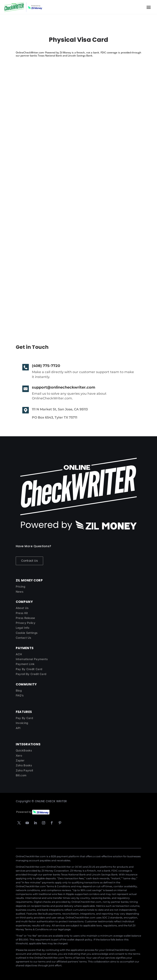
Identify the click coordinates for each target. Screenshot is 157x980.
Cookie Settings (27, 633)
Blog (19, 691)
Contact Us (29, 561)
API (18, 728)
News (20, 592)
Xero (19, 756)
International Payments (32, 659)
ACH (19, 654)
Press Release (25, 618)
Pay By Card (24, 718)
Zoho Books (24, 765)
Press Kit (22, 613)
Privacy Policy (26, 623)
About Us (22, 608)
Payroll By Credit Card (31, 674)
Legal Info (23, 628)
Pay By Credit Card (29, 669)
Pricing (20, 587)
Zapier (20, 760)
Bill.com (21, 775)
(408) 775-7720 (46, 366)
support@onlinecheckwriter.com (64, 387)
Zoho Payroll (24, 770)
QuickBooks (24, 750)
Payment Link (25, 664)
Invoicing (22, 723)
